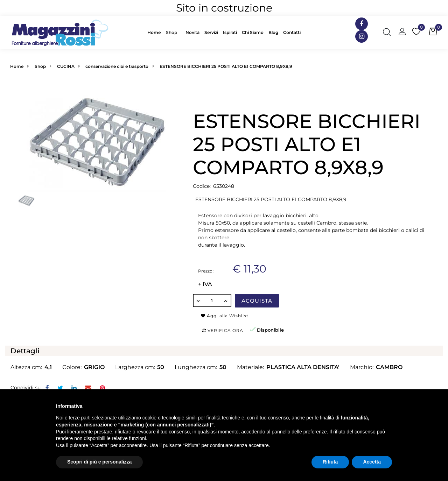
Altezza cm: (26, 367)
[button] (173, 32)
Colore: (72, 367)
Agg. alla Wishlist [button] (225, 316)
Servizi (211, 32)
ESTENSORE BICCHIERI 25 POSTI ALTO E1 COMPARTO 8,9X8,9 (226, 66)
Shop (171, 32)
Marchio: (362, 367)
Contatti (292, 32)
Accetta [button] (372, 462)
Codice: (202, 186)
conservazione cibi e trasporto (117, 66)
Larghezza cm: (135, 367)
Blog (273, 32)
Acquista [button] (257, 301)
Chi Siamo (253, 32)
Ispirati (230, 32)
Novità (192, 32)
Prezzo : (206, 271)
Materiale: (250, 367)
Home (154, 32)
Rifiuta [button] (330, 462)
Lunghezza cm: (196, 367)
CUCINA (66, 66)
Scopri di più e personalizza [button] (99, 462)
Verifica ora (223, 330)
